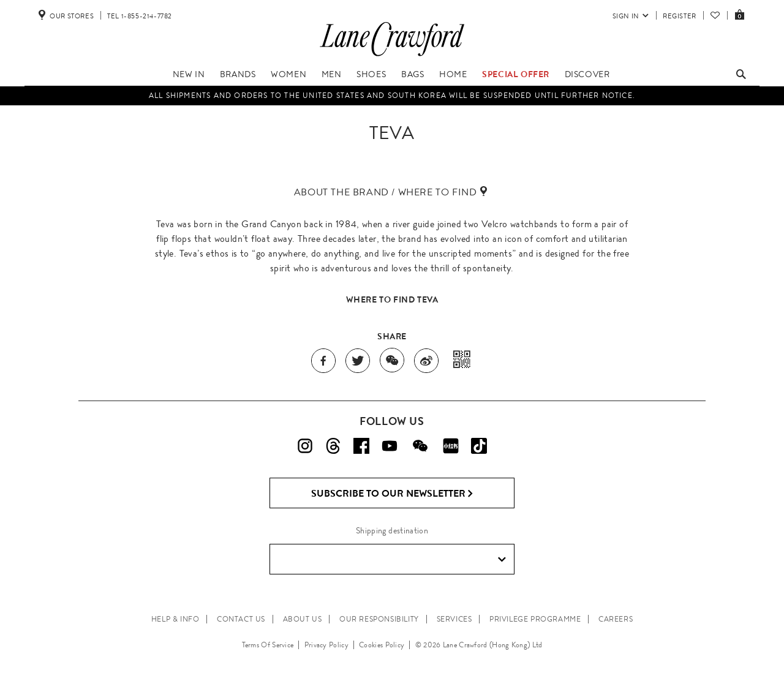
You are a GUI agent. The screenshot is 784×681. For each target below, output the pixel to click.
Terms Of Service (268, 645)
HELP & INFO (175, 619)
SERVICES (454, 619)
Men (332, 74)
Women (288, 74)
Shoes (371, 74)
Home (453, 74)
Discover (587, 74)
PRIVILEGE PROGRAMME (535, 619)
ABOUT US (303, 619)
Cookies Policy (382, 645)
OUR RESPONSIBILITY (379, 619)
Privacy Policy (326, 645)
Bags (413, 74)
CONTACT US (241, 619)
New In (189, 74)
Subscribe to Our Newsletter (392, 494)
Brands (238, 74)
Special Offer (516, 74)
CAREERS (616, 619)
